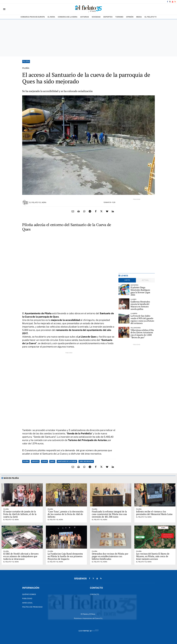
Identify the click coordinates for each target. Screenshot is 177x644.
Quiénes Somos (29, 594)
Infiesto (35, 461)
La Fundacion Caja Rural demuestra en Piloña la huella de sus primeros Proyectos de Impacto (65, 556)
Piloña (26, 61)
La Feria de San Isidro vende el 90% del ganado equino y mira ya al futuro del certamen (142, 320)
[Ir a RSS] (175, 2)
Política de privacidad (32, 607)
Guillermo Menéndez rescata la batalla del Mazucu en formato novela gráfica (140, 305)
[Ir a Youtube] (173, 2)
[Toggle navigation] (4, 9)
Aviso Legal (27, 603)
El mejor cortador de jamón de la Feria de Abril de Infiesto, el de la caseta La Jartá (20, 514)
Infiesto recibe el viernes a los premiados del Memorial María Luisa (154, 513)
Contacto (94, 594)
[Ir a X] (170, 2)
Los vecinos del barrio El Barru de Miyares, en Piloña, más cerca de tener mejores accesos (153, 556)
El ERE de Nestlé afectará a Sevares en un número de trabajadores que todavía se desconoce (21, 556)
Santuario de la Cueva (67, 461)
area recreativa (86, 461)
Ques (52, 461)
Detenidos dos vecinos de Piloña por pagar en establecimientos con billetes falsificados (110, 556)
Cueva (44, 461)
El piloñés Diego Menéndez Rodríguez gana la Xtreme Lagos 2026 (140, 291)
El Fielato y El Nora (38, 202)
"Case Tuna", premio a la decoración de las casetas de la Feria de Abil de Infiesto (65, 514)
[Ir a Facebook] (167, 2)
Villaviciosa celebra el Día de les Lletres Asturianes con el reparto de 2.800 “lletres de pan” (142, 334)
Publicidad (27, 599)
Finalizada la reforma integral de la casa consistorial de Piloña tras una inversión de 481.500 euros (109, 514)
